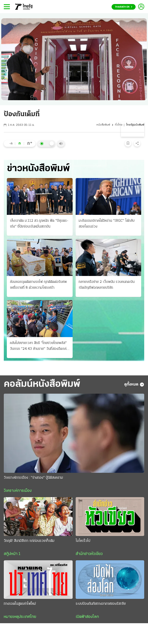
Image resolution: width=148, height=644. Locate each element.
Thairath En (124, 7)
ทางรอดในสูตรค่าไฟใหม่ (20, 604)
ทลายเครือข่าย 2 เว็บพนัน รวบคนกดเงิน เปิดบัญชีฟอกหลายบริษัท (107, 285)
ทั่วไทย (119, 125)
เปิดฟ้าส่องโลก (87, 617)
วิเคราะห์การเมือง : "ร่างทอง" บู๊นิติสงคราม (33, 478)
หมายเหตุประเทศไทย (20, 617)
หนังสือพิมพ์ (103, 125)
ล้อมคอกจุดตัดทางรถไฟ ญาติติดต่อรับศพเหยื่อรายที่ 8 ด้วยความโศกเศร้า (38, 285)
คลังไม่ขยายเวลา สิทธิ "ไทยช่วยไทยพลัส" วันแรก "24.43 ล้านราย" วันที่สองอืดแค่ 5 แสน (38, 346)
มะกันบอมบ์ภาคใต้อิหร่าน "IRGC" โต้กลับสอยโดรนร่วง (107, 224)
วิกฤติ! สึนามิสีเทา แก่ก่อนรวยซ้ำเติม (29, 541)
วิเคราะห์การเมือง (18, 491)
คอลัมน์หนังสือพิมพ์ (42, 384)
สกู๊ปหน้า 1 (12, 554)
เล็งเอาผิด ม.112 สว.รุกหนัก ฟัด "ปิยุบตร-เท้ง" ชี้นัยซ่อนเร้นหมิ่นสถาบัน (39, 224)
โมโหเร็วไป (83, 541)
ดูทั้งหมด (134, 385)
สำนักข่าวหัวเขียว (89, 554)
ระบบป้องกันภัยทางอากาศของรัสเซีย (101, 604)
